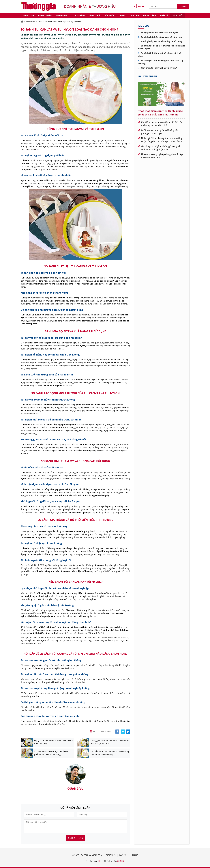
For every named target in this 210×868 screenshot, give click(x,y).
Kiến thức (178, 15)
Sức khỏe (109, 15)
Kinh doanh (62, 15)
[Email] (102, 815)
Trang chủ (28, 15)
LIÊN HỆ (134, 855)
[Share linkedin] (128, 732)
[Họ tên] (49, 815)
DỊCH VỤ (123, 855)
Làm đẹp (123, 15)
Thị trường (79, 15)
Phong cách (150, 15)
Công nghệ (95, 15)
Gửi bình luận (75, 838)
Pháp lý (164, 15)
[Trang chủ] (22, 21)
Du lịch (135, 15)
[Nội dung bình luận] (75, 826)
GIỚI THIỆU (111, 855)
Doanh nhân (45, 15)
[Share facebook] (117, 732)
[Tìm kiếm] (163, 6)
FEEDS (141, 6)
